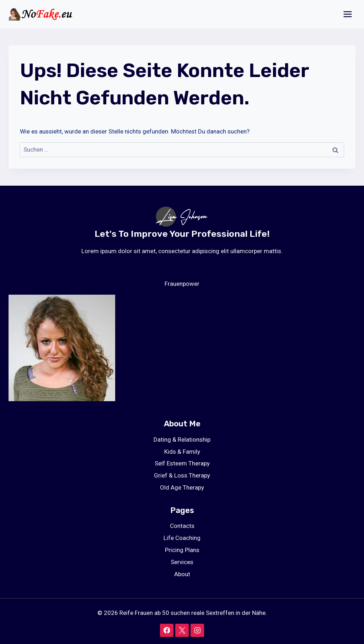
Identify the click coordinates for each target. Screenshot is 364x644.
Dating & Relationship (182, 440)
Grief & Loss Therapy (182, 475)
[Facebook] (167, 630)
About (182, 574)
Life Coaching (182, 538)
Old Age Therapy (182, 487)
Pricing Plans (182, 550)
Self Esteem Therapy (182, 463)
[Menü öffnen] (347, 14)
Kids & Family (182, 452)
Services (182, 562)
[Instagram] (197, 630)
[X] (182, 630)
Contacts (182, 526)
